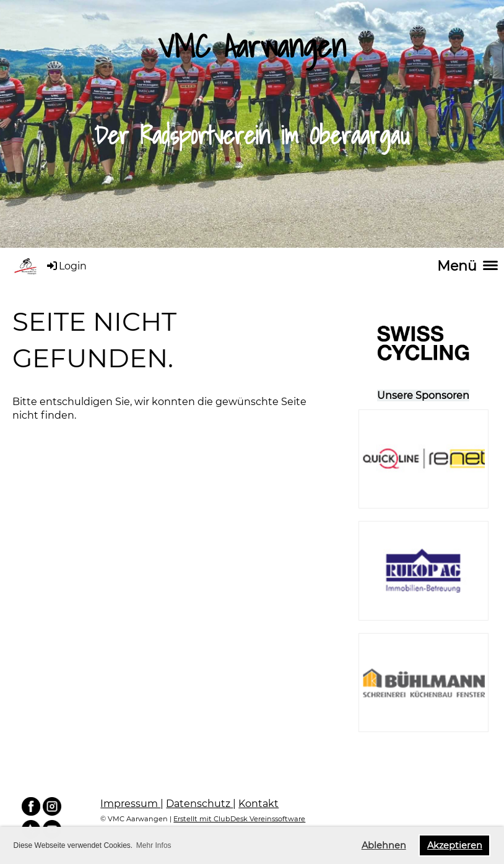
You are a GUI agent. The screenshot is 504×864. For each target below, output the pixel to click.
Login (66, 266)
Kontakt (259, 804)
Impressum (130, 804)
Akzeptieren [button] (455, 845)
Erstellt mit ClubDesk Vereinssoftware (239, 819)
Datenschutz (199, 804)
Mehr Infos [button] (154, 845)
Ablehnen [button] (384, 845)
